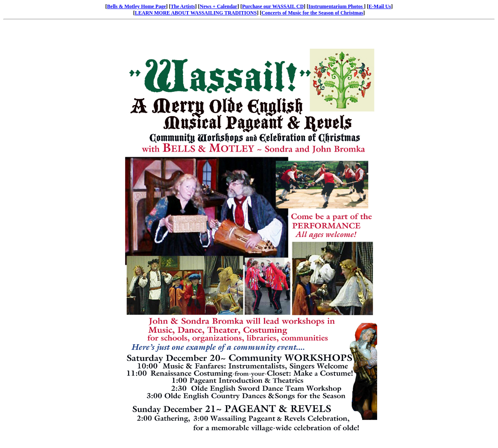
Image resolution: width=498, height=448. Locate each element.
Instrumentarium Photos (336, 6)
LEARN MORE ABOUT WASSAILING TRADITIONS (196, 13)
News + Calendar (219, 6)
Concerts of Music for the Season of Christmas (312, 13)
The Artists (183, 6)
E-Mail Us (380, 6)
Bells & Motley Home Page (137, 6)
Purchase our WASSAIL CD (273, 6)
